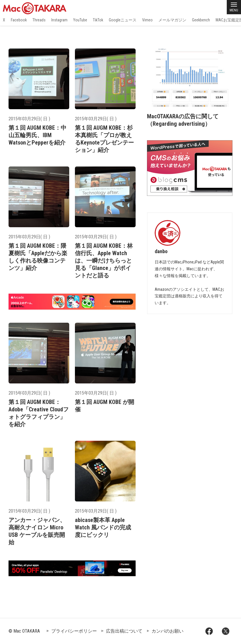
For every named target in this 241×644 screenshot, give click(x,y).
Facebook (19, 20)
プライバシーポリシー (74, 631)
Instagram (59, 20)
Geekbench (201, 20)
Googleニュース (123, 20)
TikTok (98, 20)
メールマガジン (172, 20)
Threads (39, 20)
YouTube (80, 20)
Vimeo (147, 20)
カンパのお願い (168, 631)
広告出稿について (124, 631)
